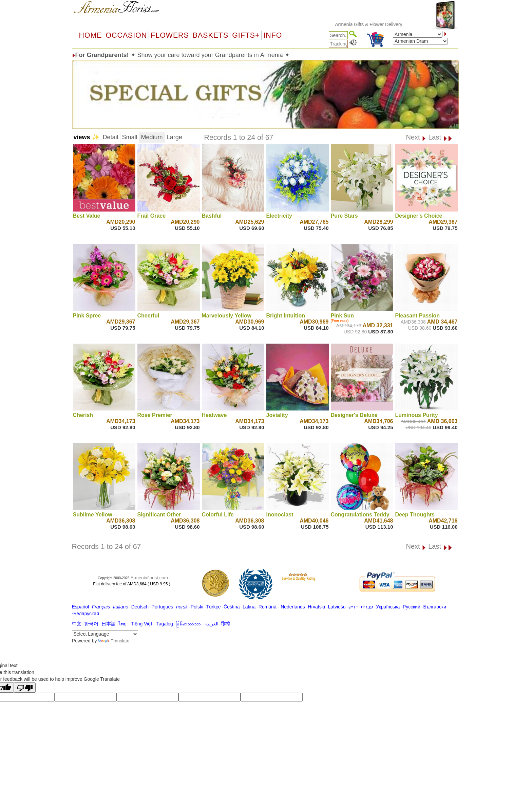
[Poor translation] (25, 688)
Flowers (170, 35)
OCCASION (127, 35)
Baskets (211, 35)
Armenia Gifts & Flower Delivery (374, 24)
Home (91, 35)
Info (273, 35)
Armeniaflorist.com (149, 578)
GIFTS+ (246, 35)
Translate (114, 641)
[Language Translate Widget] (105, 634)
